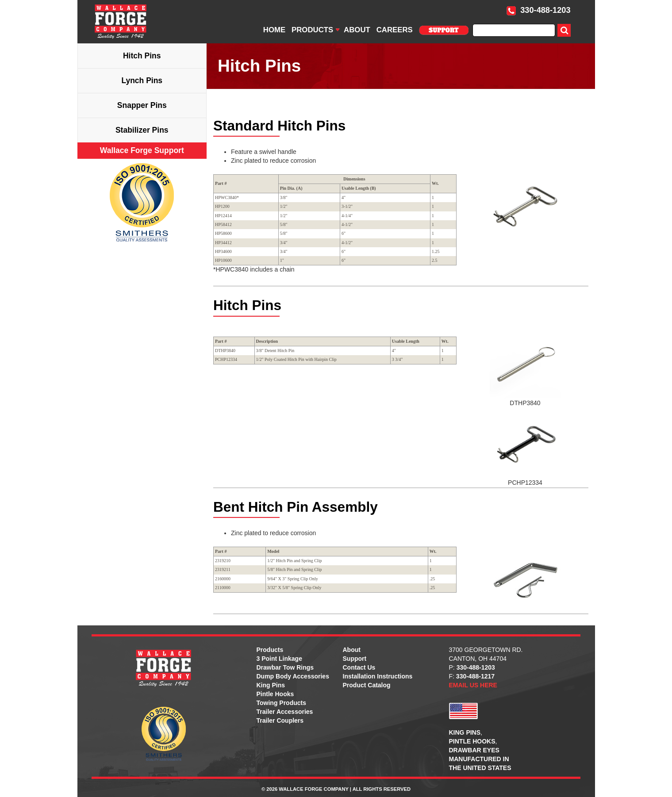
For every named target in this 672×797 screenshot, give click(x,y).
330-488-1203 (538, 10)
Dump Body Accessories (293, 676)
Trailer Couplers (280, 720)
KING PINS (465, 732)
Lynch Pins (142, 80)
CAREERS (395, 30)
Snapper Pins (142, 105)
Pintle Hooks (275, 694)
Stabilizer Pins (142, 130)
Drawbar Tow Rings (285, 667)
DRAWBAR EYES (474, 750)
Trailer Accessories (285, 712)
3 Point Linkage (279, 659)
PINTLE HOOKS (472, 741)
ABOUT (357, 30)
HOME (274, 30)
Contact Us (359, 667)
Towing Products (282, 703)
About (352, 650)
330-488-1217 (475, 676)
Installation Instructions (378, 676)
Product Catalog (367, 685)
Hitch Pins (142, 56)
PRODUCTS (312, 30)
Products (270, 650)
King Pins (271, 685)
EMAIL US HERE (473, 685)
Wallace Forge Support (142, 150)
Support (355, 659)
